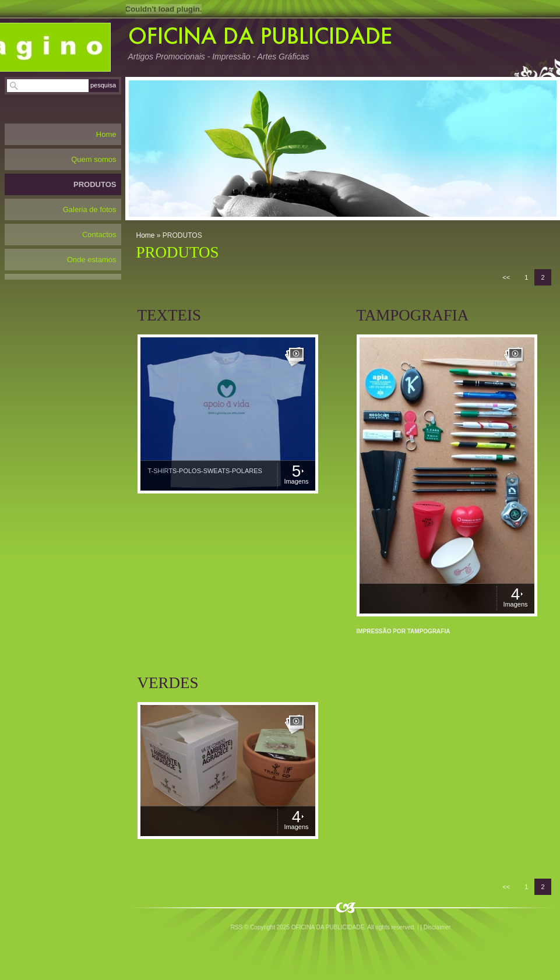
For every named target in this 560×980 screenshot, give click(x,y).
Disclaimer (437, 927)
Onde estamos (92, 260)
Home (146, 235)
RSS (237, 927)
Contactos (99, 235)
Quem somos (94, 159)
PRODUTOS (95, 184)
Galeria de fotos (90, 209)
